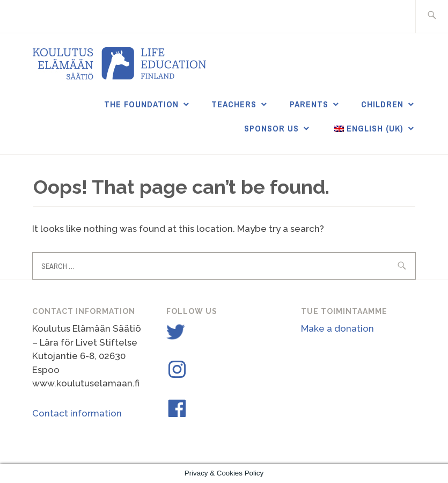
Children (382, 104)
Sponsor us (271, 128)
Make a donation (337, 328)
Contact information (77, 413)
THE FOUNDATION (141, 104)
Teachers (234, 104)
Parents (309, 104)
